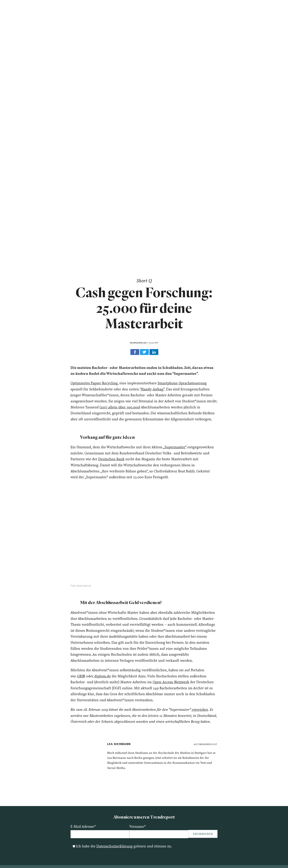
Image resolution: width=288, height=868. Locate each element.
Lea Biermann (119, 744)
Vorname (138, 827)
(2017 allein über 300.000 (119, 408)
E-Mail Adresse (83, 827)
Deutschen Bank (111, 459)
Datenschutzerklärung (115, 847)
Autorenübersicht (206, 744)
